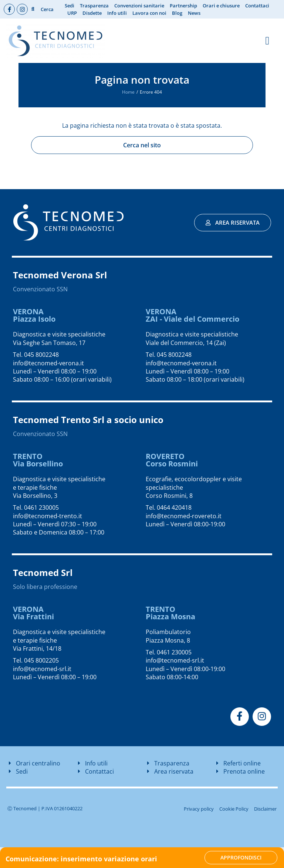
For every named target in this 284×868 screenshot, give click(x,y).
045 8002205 (41, 660)
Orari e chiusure (221, 6)
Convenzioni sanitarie (139, 6)
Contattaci (257, 6)
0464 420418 (174, 507)
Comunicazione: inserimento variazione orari (81, 859)
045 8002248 (41, 355)
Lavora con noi (149, 13)
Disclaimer (265, 809)
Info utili (117, 13)
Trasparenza (94, 6)
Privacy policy (199, 809)
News (194, 13)
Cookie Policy (234, 809)
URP (72, 13)
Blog (177, 13)
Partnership (183, 6)
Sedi (70, 6)
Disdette (92, 13)
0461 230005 (41, 507)
